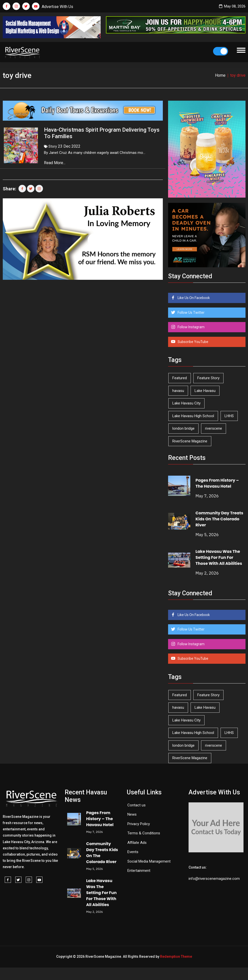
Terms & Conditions (144, 833)
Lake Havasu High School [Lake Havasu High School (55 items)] (193, 416)
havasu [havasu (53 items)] (178, 391)
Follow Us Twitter (191, 313)
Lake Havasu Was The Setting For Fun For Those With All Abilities (219, 557)
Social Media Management (149, 861)
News (132, 814)
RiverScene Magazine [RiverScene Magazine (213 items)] (190, 441)
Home (220, 75)
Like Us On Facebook (193, 298)
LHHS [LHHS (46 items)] (229, 416)
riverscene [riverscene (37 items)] (214, 428)
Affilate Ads (137, 843)
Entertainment (139, 871)
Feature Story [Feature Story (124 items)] (208, 378)
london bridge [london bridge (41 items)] (183, 428)
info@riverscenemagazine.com (214, 879)
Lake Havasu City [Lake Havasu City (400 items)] (186, 403)
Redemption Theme (176, 957)
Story (53, 146)
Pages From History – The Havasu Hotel (217, 483)
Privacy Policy (139, 824)
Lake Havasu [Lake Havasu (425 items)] (205, 391)
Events (133, 852)
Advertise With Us (57, 7)
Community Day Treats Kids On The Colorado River (219, 519)
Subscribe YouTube (193, 342)
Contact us (136, 805)
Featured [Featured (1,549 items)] (180, 378)
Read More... (55, 163)
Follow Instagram (191, 327)
